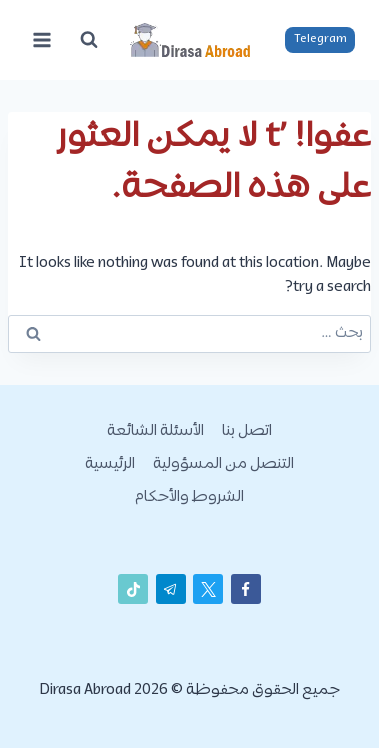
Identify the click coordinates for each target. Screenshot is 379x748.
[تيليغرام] (171, 589)
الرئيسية (110, 464)
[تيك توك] (133, 589)
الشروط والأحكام (189, 497)
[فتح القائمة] (42, 39)
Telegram (320, 39)
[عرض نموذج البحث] (89, 40)
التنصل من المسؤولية (223, 464)
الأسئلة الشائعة (155, 431)
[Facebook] (246, 589)
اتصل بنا (247, 431)
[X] (208, 589)
